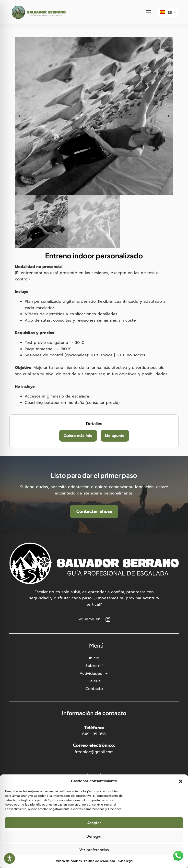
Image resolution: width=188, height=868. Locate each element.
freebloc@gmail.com (94, 752)
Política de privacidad (100, 861)
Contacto (94, 689)
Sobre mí (94, 666)
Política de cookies (68, 861)
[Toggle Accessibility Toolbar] (10, 858)
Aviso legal (125, 861)
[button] (181, 781)
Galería (94, 681)
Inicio (94, 658)
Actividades (94, 674)
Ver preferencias (94, 850)
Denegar (94, 836)
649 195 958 (94, 734)
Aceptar (94, 823)
